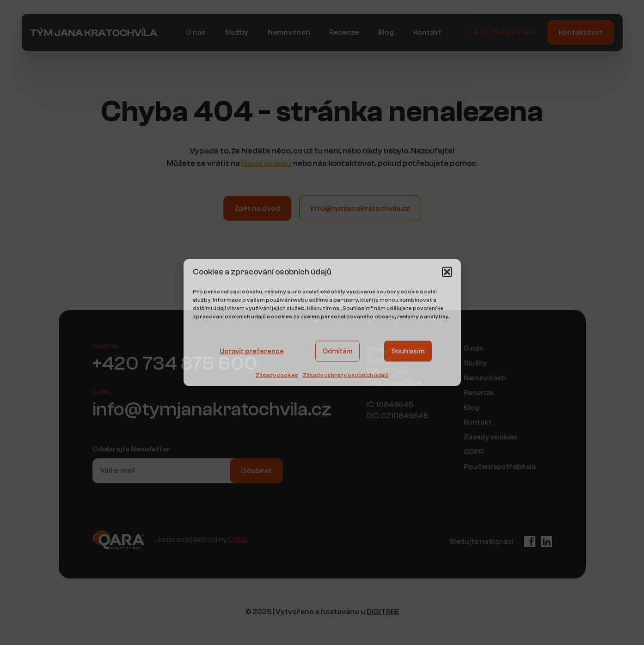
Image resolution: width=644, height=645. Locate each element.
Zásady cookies (277, 375)
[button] (447, 272)
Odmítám (337, 351)
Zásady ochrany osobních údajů (346, 375)
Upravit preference (252, 351)
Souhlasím (408, 351)
